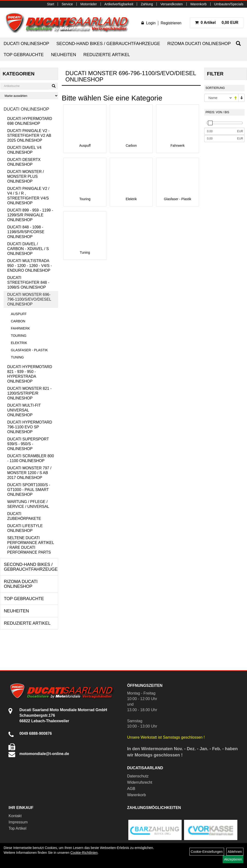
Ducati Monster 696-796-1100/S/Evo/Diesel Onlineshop (29, 299)
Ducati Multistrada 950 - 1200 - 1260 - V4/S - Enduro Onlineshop (30, 266)
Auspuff (19, 314)
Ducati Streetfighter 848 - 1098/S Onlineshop (28, 282)
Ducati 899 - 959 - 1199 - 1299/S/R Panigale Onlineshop (30, 215)
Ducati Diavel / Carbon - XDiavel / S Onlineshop (28, 249)
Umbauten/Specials (229, 4)
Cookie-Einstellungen (207, 852)
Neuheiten (63, 55)
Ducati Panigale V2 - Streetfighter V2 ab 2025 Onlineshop (29, 136)
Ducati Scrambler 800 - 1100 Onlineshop (31, 458)
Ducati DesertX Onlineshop (24, 162)
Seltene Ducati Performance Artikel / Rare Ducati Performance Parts (31, 545)
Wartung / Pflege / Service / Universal (28, 504)
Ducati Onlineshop (26, 44)
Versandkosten (172, 4)
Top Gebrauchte (24, 55)
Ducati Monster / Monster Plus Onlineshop (26, 176)
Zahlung (147, 4)
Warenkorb (199, 4)
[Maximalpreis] (220, 139)
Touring (19, 336)
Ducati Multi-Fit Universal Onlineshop (24, 410)
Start (51, 4)
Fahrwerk (20, 328)
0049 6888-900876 (35, 733)
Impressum (18, 822)
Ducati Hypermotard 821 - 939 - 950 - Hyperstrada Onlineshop (30, 374)
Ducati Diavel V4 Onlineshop (24, 150)
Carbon (18, 321)
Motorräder (89, 4)
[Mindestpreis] (220, 131)
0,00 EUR (217, 23)
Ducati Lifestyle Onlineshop (25, 528)
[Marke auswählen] (29, 96)
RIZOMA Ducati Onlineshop (199, 44)
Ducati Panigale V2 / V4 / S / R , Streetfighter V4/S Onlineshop (28, 196)
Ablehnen (235, 852)
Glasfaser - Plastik (29, 350)
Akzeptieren (233, 859)
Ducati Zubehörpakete (24, 516)
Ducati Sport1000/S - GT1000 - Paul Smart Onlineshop (29, 490)
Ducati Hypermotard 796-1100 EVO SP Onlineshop (30, 427)
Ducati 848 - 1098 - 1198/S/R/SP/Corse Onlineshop (26, 232)
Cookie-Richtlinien (84, 853)
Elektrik (19, 343)
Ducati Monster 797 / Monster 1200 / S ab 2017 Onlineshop (29, 473)
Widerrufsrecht (140, 782)
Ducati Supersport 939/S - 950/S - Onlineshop (28, 444)
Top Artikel (17, 828)
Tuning (17, 357)
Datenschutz (138, 776)
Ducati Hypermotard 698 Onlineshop (30, 121)
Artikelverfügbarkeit (119, 4)
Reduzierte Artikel (106, 55)
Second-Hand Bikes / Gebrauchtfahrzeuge (108, 44)
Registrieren (171, 23)
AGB (131, 789)
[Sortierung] (218, 98)
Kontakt (15, 816)
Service (67, 4)
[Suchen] (238, 43)
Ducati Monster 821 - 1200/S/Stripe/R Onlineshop (29, 393)
